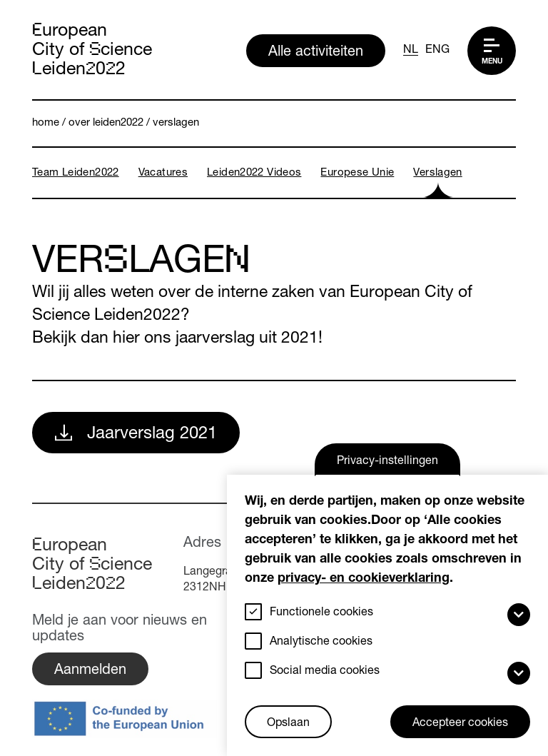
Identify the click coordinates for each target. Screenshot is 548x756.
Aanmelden (90, 671)
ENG (437, 51)
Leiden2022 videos (254, 173)
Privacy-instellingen (387, 462)
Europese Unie (357, 173)
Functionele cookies (321, 613)
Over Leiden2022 (106, 123)
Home (46, 123)
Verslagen (176, 123)
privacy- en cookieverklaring (364, 579)
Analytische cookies (321, 642)
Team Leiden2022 (76, 173)
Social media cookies (325, 672)
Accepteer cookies (460, 724)
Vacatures (163, 173)
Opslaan (288, 724)
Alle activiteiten (316, 53)
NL (411, 51)
